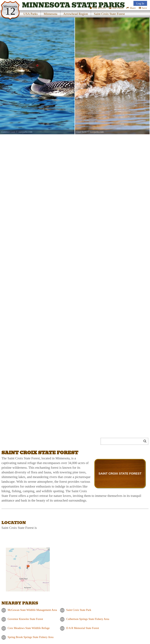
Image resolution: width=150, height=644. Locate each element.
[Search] (123, 441)
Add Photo (116, 8)
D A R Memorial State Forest (83, 628)
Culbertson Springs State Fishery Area (88, 619)
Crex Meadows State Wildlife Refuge (29, 628)
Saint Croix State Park (79, 610)
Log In (140, 3)
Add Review (98, 8)
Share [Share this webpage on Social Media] (131, 8)
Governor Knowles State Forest (25, 619)
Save (143, 8)
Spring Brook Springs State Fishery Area (31, 637)
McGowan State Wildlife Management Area (32, 610)
